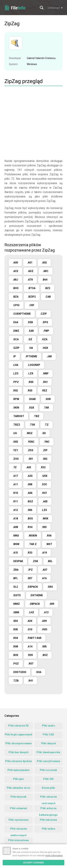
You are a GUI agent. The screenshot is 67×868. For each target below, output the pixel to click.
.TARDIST (18, 416)
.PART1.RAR (34, 638)
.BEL (50, 561)
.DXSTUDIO (19, 672)
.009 (52, 604)
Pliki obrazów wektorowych (19, 830)
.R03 (30, 391)
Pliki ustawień (18, 808)
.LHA (15, 365)
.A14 (30, 647)
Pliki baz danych (18, 752)
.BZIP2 (32, 297)
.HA (31, 348)
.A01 (30, 263)
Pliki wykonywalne (18, 770)
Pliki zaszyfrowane (48, 761)
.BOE (15, 655)
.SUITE (17, 595)
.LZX (30, 373)
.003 (44, 527)
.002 (45, 459)
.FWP (46, 331)
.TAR (46, 408)
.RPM (16, 399)
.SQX (31, 408)
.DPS (45, 322)
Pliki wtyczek (19, 797)
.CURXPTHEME (22, 314)
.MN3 (16, 536)
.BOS (30, 519)
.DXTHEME (36, 595)
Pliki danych (49, 743)
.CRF (32, 305)
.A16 (44, 578)
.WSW (16, 544)
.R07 (31, 664)
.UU (15, 433)
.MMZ (16, 604)
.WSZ (29, 433)
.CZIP (43, 314)
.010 (30, 629)
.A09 (44, 621)
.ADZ (30, 271)
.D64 (15, 322)
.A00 (15, 263)
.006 (30, 510)
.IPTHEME (31, 356)
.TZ (46, 425)
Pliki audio (49, 726)
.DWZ (16, 331)
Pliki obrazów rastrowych (48, 798)
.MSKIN (33, 536)
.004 (15, 621)
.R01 (45, 382)
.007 (30, 578)
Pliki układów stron (19, 788)
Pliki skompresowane (19, 743)
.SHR (48, 399)
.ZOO (16, 459)
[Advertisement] (33, 123)
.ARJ (15, 280)
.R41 (30, 681)
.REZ (44, 391)
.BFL (15, 578)
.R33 (30, 553)
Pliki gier (19, 779)
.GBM (16, 612)
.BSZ (45, 655)
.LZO (16, 373)
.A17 (15, 476)
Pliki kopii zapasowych (18, 735)
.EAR (31, 331)
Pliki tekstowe (49, 820)
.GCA (16, 339)
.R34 (30, 527)
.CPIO (16, 305)
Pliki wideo (49, 829)
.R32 (43, 467)
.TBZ (36, 416)
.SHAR (32, 399)
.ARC (46, 271)
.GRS (50, 587)
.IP (14, 356)
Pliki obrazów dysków (18, 761)
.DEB (30, 322)
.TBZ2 (16, 425)
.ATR (30, 280)
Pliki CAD (48, 735)
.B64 (45, 280)
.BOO (16, 288)
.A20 (30, 476)
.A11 (15, 484)
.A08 (15, 527)
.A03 (28, 467)
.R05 (15, 629)
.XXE (15, 442)
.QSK (44, 476)
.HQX (45, 348)
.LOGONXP (34, 365)
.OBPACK (34, 604)
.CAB (48, 297)
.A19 (44, 553)
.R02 (15, 391)
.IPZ (30, 570)
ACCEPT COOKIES (33, 863)
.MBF (46, 373)
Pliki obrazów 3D (18, 726)
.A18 (15, 519)
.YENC (31, 442)
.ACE (15, 271)
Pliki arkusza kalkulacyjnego (48, 810)
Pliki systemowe (19, 820)
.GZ (30, 339)
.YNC (47, 442)
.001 (31, 459)
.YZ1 (15, 450)
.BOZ (30, 501)
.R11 (15, 501)
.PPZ (16, 382)
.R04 (15, 638)
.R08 (15, 647)
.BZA (16, 297)
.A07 (45, 570)
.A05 (45, 501)
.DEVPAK (18, 561)
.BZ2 (47, 288)
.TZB (16, 681)
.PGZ (16, 664)
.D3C (44, 484)
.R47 (44, 493)
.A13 (46, 612)
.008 (30, 484)
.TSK (32, 425)
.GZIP (16, 348)
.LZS (44, 510)
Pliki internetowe (18, 840)
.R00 (31, 382)
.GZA (44, 339)
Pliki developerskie (48, 752)
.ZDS (30, 450)
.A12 (15, 510)
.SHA (38, 672)
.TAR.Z (33, 544)
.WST (49, 544)
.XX (44, 433)
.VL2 (15, 587)
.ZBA (16, 570)
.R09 (30, 655)
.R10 (15, 493)
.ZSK (35, 561)
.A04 (30, 621)
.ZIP (45, 450)
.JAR (49, 356)
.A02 (44, 263)
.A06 (30, 493)
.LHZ (31, 612)
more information (54, 855)
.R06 (49, 536)
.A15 (15, 553)
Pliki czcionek (49, 770)
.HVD (44, 629)
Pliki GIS (48, 779)
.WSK (45, 519)
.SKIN (16, 408)
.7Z (15, 467)
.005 (44, 647)
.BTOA (32, 288)
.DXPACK (33, 587)
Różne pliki (48, 788)
